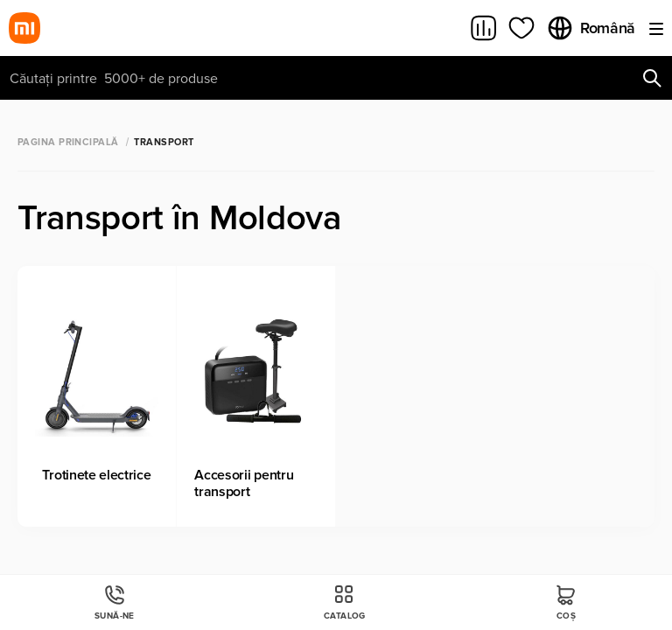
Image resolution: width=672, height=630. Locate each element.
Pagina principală (68, 142)
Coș (566, 602)
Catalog (345, 602)
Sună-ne (115, 602)
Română (591, 28)
